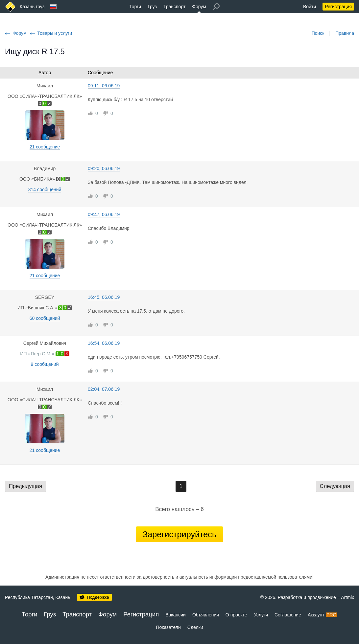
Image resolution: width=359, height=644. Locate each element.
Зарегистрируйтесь (179, 534)
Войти (310, 7)
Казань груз (32, 7)
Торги (135, 7)
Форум (199, 7)
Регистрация (338, 7)
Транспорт (174, 7)
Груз (152, 7)
